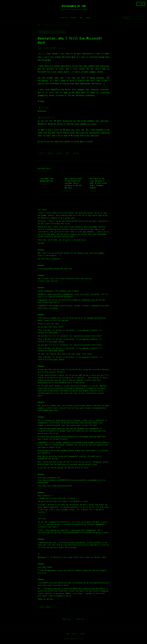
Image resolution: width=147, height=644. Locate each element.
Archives (64, 18)
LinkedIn (59, 153)
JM (39, 554)
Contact (82, 634)
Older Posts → (81, 619)
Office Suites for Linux (74, 133)
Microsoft (62, 32)
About (88, 18)
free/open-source (44, 32)
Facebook (50, 153)
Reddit (68, 153)
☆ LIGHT (141, 4)
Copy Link (76, 153)
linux (54, 32)
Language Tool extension (88, 90)
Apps (81, 18)
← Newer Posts (66, 619)
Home (39, 25)
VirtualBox (46, 60)
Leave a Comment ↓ (46, 607)
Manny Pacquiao (97, 78)
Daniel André (42, 519)
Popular (73, 18)
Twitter (41, 153)
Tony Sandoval (42, 210)
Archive (75, 634)
